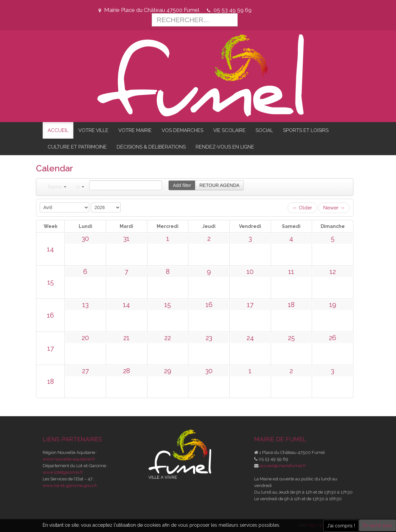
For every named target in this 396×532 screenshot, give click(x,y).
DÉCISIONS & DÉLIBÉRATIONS (151, 147)
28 (126, 371)
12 (333, 272)
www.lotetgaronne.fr (63, 472)
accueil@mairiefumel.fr (283, 466)
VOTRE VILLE (93, 130)
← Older (302, 208)
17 (250, 305)
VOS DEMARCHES (182, 130)
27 (85, 371)
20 (85, 338)
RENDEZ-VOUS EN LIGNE (225, 147)
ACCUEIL (58, 130)
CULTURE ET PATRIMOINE (77, 147)
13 (85, 305)
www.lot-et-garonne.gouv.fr (70, 486)
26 (333, 338)
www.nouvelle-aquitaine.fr (69, 459)
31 (126, 239)
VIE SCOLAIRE (229, 130)
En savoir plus (377, 525)
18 (291, 305)
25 (291, 338)
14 (50, 249)
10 (250, 272)
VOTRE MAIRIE (135, 130)
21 (126, 338)
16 (50, 315)
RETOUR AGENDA (219, 185)
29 (168, 371)
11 (291, 272)
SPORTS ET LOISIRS (306, 130)
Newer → (334, 208)
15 (51, 282)
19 (333, 305)
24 (250, 338)
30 (85, 239)
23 (209, 338)
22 (168, 338)
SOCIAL (264, 130)
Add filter (182, 185)
